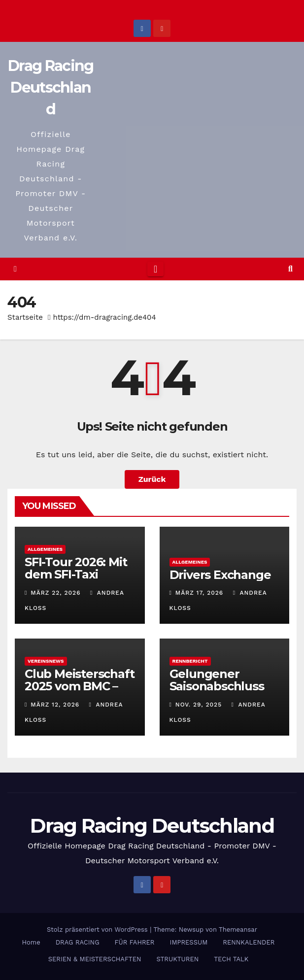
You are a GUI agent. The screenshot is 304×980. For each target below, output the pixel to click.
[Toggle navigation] (155, 269)
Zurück (152, 479)
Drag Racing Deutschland (51, 87)
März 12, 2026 (55, 705)
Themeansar (238, 929)
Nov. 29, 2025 (199, 705)
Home (31, 942)
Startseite (25, 317)
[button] (290, 269)
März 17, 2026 (199, 593)
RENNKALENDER (249, 942)
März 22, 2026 (55, 593)
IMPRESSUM (189, 942)
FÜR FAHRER (135, 942)
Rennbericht (190, 661)
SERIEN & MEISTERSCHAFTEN (95, 959)
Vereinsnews (46, 661)
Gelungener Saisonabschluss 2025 (217, 686)
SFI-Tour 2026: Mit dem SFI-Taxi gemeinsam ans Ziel (76, 580)
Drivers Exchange (220, 575)
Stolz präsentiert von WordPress (98, 929)
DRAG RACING (78, 942)
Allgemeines (45, 549)
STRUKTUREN (178, 959)
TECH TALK (231, 959)
